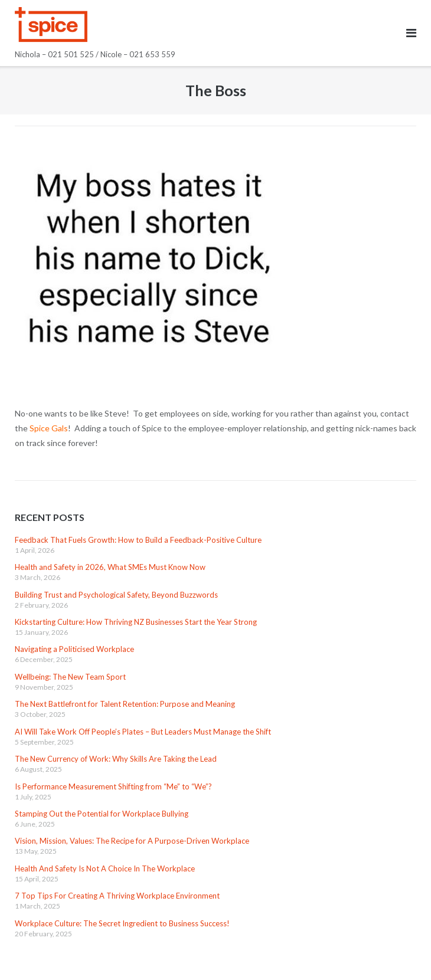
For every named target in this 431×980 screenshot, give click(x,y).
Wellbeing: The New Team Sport (70, 677)
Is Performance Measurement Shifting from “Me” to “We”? (113, 786)
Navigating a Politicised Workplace (74, 649)
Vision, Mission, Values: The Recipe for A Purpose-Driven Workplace (132, 841)
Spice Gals (49, 428)
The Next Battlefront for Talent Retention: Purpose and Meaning (125, 704)
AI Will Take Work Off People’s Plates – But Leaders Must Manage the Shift (143, 732)
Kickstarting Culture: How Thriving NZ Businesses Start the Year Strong (136, 622)
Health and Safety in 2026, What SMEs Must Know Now (110, 567)
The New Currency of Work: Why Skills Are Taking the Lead (116, 759)
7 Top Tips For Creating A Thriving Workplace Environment (117, 896)
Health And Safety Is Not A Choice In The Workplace (105, 868)
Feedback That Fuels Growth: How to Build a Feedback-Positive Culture (138, 540)
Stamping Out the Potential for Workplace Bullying (102, 814)
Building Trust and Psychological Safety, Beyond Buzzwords (116, 595)
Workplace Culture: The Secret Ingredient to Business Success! (122, 923)
